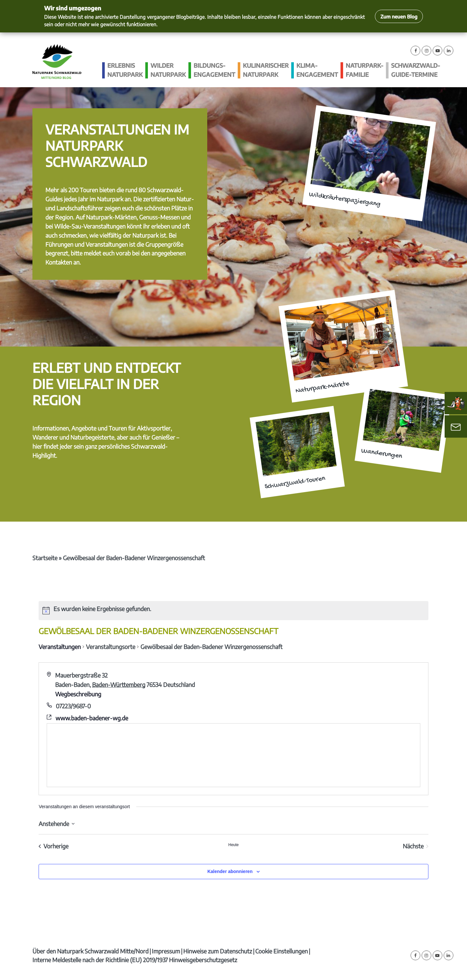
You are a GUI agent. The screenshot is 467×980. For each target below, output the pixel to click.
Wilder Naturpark (168, 70)
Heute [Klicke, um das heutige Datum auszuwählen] (233, 845)
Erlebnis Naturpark (125, 70)
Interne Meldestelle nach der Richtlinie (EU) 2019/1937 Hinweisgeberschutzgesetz (135, 960)
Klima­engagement (317, 70)
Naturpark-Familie (365, 70)
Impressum (166, 951)
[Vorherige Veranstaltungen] (54, 846)
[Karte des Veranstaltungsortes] (233, 755)
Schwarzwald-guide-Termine (416, 70)
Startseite (45, 558)
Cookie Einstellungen (281, 951)
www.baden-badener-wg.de (92, 718)
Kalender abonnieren (230, 871)
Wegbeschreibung (78, 694)
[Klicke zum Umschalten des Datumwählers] (57, 824)
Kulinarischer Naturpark (266, 70)
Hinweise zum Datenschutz (218, 951)
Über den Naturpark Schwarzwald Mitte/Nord (90, 951)
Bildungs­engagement (214, 70)
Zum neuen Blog (399, 16)
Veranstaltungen (60, 647)
